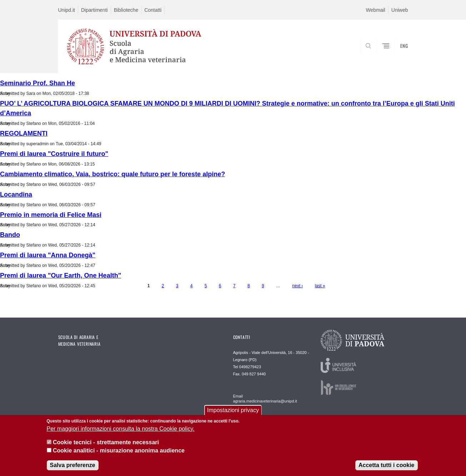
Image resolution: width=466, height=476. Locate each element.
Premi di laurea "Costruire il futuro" (54, 154)
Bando (10, 235)
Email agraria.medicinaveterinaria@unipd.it (265, 399)
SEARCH (395, 56)
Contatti (153, 10)
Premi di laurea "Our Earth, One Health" (61, 275)
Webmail (376, 10)
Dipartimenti (94, 10)
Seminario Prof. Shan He (37, 83)
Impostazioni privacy (233, 411)
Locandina (16, 194)
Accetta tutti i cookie (386, 466)
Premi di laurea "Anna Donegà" (48, 255)
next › (297, 286)
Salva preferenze (73, 466)
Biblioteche (126, 10)
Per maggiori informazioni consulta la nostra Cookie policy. (121, 429)
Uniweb (400, 10)
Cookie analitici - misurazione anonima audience (119, 451)
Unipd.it (67, 10)
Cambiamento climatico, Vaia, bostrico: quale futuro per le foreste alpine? (112, 174)
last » (320, 286)
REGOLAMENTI (24, 133)
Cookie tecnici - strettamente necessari (106, 443)
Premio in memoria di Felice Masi (51, 215)
